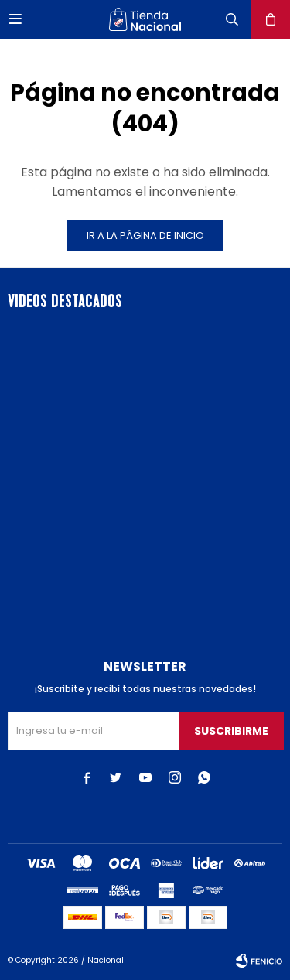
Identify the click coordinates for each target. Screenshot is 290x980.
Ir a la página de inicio (145, 236)
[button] (232, 19)
